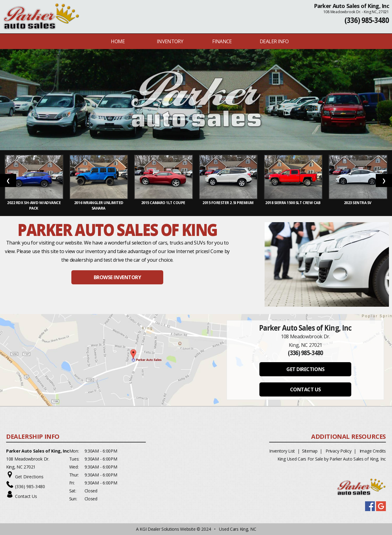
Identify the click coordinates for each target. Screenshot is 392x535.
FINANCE (222, 41)
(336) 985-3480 (367, 20)
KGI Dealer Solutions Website (168, 529)
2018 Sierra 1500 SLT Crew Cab (293, 203)
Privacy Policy (338, 451)
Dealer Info (274, 41)
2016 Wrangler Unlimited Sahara (99, 205)
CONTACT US (305, 389)
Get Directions (29, 477)
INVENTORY (170, 41)
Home (118, 41)
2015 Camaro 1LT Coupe (164, 203)
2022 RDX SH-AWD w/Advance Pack (34, 205)
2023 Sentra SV (358, 203)
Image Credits (373, 451)
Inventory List (282, 451)
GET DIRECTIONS (305, 369)
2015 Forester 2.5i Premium (228, 203)
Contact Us (26, 496)
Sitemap (310, 451)
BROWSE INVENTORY (117, 277)
